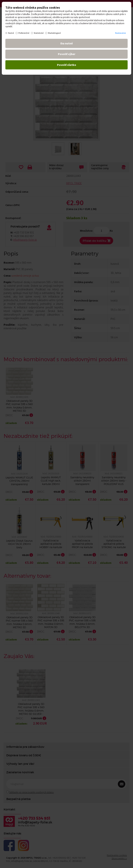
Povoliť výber (67, 54)
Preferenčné (22, 33)
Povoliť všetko (67, 65)
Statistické (37, 33)
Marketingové (53, 33)
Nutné (10, 33)
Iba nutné (66, 43)
